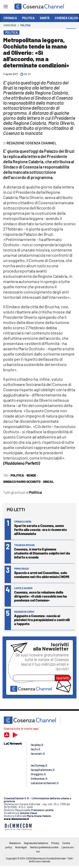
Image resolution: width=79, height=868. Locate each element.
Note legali (21, 847)
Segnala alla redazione (36, 843)
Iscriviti (63, 678)
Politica (25, 25)
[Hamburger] (6, 7)
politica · (18, 475)
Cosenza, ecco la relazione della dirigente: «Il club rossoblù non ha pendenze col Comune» (40, 596)
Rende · (32, 475)
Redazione (15, 843)
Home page (10, 25)
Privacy (55, 843)
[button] (71, 33)
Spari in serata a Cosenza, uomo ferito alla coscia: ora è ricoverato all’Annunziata (40, 529)
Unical (48, 482)
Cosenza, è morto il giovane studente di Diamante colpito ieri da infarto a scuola (42, 553)
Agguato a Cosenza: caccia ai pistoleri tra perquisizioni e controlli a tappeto (42, 620)
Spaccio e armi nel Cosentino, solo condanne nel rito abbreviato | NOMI (42, 575)
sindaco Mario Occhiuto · (23, 482)
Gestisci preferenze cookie (44, 847)
